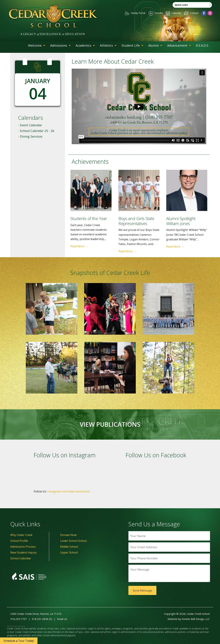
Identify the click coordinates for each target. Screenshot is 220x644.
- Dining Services (30, 136)
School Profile (19, 541)
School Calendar (21, 558)
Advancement (179, 45)
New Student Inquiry (24, 552)
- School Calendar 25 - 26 (36, 131)
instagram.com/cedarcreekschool (69, 491)
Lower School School (73, 541)
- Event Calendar (30, 125)
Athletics (108, 45)
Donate (154, 13)
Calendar (172, 13)
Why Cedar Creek (21, 535)
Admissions (60, 45)
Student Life (132, 45)
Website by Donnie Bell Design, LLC (189, 619)
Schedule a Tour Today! (19, 641)
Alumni (155, 45)
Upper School (69, 552)
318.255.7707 (19, 619)
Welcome (37, 45)
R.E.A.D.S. (202, 45)
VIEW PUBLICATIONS (110, 424)
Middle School (69, 547)
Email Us (62, 619)
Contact (191, 13)
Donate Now (68, 535)
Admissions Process (23, 547)
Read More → (79, 246)
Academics (85, 45)
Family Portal (133, 13)
